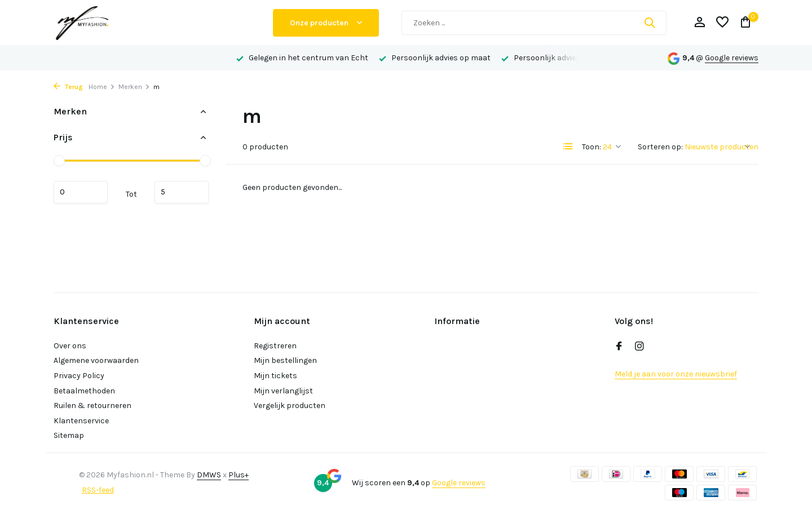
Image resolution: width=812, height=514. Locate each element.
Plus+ (239, 475)
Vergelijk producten (290, 406)
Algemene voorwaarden (96, 360)
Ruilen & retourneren (92, 406)
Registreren (275, 346)
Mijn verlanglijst (283, 391)
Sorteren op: (660, 147)
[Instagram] (639, 347)
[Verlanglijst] (722, 23)
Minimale (81, 192)
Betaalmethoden (84, 391)
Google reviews (732, 58)
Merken (134, 87)
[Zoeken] (534, 23)
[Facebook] (619, 347)
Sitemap (69, 435)
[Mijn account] (700, 23)
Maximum (182, 192)
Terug (68, 87)
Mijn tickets (275, 376)
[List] (568, 147)
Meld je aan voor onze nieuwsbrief (676, 374)
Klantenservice (81, 421)
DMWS (209, 475)
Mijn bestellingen (285, 360)
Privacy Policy (79, 376)
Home (102, 87)
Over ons (70, 346)
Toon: (592, 147)
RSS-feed (98, 490)
